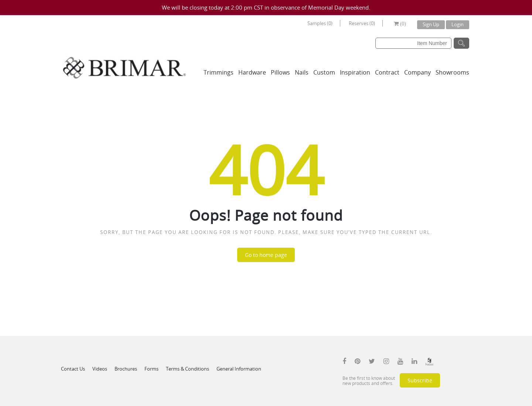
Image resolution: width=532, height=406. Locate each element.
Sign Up (431, 24)
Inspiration (355, 72)
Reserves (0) (362, 23)
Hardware (252, 72)
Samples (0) (320, 23)
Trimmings (219, 72)
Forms (151, 369)
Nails (302, 72)
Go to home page (266, 255)
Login (458, 24)
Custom (324, 72)
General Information (239, 369)
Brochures (126, 369)
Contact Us (73, 369)
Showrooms (452, 72)
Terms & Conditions (187, 369)
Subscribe (420, 380)
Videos (100, 369)
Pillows (280, 72)
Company (417, 72)
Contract (387, 72)
